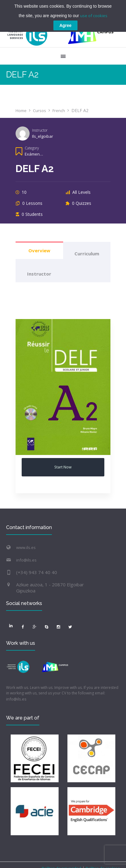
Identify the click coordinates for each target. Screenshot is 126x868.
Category (32, 148)
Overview (39, 250)
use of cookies (94, 16)
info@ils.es (26, 560)
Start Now (63, 467)
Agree (66, 25)
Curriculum (87, 254)
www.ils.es (26, 547)
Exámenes (34, 154)
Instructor (40, 130)
